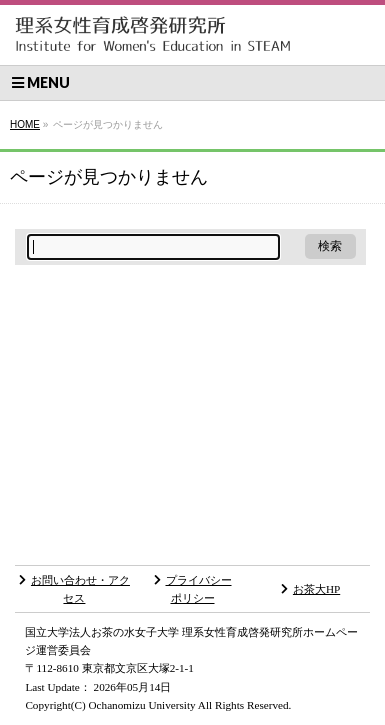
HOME (25, 124)
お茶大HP (310, 589)
